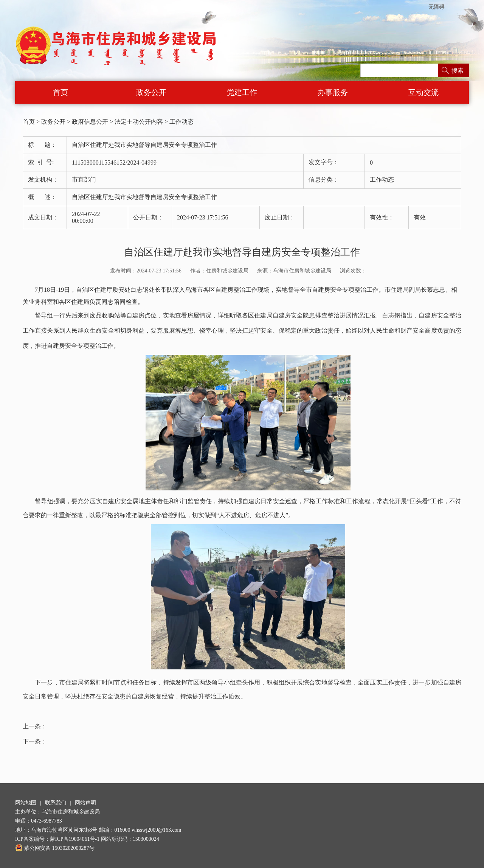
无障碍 (436, 7)
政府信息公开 (90, 122)
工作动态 (181, 122)
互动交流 (423, 92)
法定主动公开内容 (139, 122)
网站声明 (85, 803)
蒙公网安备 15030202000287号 (55, 848)
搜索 (458, 71)
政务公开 (151, 92)
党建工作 (242, 92)
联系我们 (56, 803)
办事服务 (333, 92)
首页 (60, 92)
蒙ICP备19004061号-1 (75, 839)
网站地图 (26, 803)
